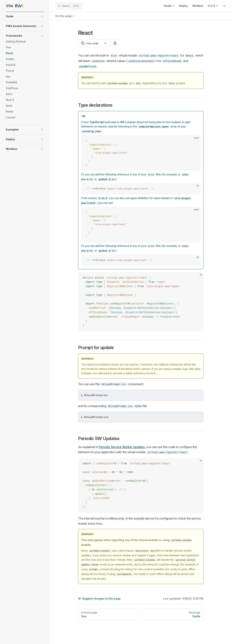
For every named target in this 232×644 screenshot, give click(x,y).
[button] (25, 16)
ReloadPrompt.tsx (96, 395)
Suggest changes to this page (99, 599)
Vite (15, 6)
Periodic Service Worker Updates (122, 447)
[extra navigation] (224, 6)
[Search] (69, 6)
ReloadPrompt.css (96, 417)
